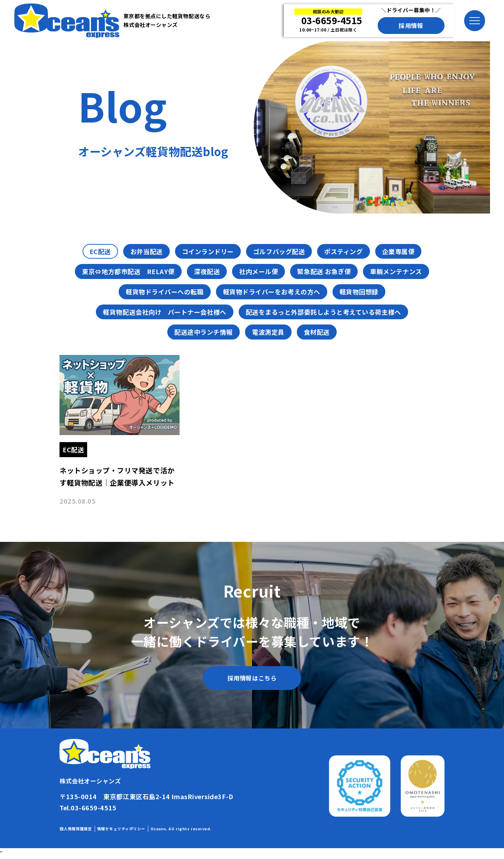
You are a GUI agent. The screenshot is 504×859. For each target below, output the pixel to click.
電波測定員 (268, 332)
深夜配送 (207, 271)
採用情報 (411, 25)
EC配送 (100, 251)
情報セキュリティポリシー (121, 829)
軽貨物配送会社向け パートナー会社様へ (164, 312)
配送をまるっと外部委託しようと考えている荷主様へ (323, 312)
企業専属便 (398, 251)
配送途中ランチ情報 (204, 332)
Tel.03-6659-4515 (88, 808)
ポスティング (343, 251)
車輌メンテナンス (396, 271)
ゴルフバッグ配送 (279, 251)
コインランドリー (208, 251)
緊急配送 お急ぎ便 (324, 271)
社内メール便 (258, 271)
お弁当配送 (146, 251)
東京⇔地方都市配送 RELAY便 (128, 271)
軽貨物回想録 (359, 292)
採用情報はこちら (252, 678)
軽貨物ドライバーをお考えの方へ (272, 292)
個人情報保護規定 (76, 829)
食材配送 (317, 332)
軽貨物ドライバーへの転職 (164, 292)
